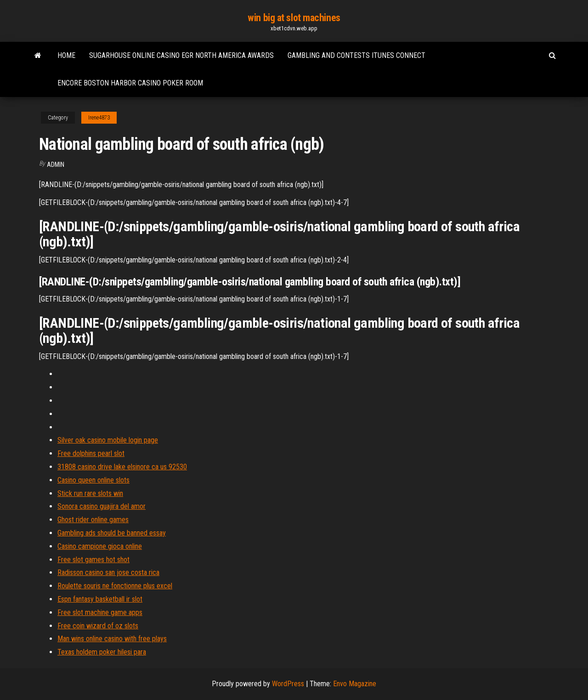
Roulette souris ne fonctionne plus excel (115, 586)
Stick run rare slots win (90, 493)
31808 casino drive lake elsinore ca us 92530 (122, 467)
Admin (56, 165)
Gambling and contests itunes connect (356, 55)
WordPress (288, 684)
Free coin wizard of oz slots (98, 626)
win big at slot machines (294, 18)
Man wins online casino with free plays (112, 639)
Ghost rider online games (93, 520)
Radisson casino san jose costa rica (108, 572)
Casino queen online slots (93, 480)
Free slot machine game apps (100, 612)
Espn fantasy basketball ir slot (100, 599)
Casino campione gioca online (100, 546)
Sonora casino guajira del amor (102, 506)
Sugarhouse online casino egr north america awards (181, 55)
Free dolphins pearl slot (91, 453)
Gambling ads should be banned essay (112, 533)
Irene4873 (99, 118)
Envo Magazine (355, 684)
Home (66, 55)
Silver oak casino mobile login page (108, 440)
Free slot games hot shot (93, 560)
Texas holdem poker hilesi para (102, 652)
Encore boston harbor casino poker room (130, 83)
